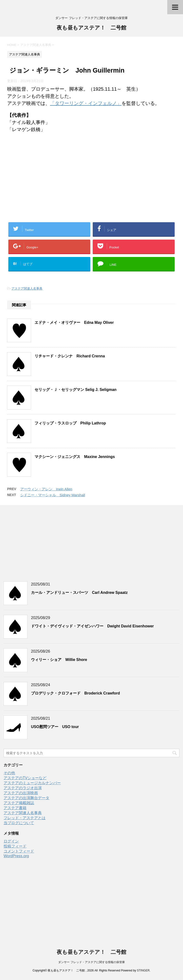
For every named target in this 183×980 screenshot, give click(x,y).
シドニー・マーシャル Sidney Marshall (53, 495)
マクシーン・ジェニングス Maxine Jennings (75, 457)
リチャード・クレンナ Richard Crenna (70, 356)
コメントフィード (19, 851)
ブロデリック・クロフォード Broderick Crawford (75, 693)
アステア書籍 (15, 808)
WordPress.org (16, 856)
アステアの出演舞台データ (26, 798)
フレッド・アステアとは (25, 818)
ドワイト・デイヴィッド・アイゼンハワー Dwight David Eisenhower (92, 626)
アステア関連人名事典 (27, 288)
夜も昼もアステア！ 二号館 (91, 28)
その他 (9, 773)
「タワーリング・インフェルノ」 (86, 103)
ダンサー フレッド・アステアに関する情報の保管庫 (91, 962)
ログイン (11, 841)
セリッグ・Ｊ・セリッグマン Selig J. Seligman (76, 390)
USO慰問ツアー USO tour (55, 727)
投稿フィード (15, 846)
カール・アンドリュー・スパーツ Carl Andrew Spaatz (79, 593)
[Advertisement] (91, 183)
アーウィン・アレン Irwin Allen (46, 489)
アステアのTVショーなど (25, 778)
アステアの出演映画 (21, 793)
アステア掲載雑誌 (19, 803)
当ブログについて (19, 823)
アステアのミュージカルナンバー (32, 783)
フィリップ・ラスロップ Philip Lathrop (70, 423)
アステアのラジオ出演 (23, 788)
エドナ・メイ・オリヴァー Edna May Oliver (74, 323)
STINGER (143, 970)
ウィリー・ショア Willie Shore (59, 660)
